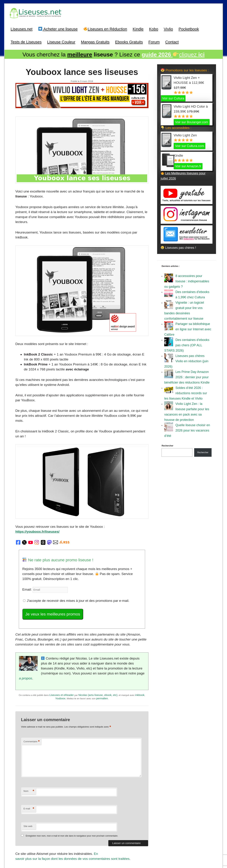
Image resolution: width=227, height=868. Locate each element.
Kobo (154, 28)
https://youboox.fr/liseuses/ (121, 501)
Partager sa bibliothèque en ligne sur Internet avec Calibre (188, 328)
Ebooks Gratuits (129, 41)
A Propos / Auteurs (118, 849)
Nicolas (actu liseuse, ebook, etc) (98, 655)
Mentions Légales (139, 849)
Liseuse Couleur (61, 41)
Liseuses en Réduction (105, 28)
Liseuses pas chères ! (178, 247)
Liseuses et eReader (62, 655)
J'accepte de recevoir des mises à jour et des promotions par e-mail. (73, 569)
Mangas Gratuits (95, 41)
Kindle (138, 28)
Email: (27, 558)
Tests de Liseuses (26, 41)
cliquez (173, 54)
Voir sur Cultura (173, 97)
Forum (154, 41)
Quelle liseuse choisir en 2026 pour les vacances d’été (187, 429)
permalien (102, 659)
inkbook (140, 655)
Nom (29, 751)
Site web (28, 786)
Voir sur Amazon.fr (188, 165)
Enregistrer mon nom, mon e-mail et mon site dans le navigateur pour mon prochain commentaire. (72, 795)
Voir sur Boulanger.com (192, 121)
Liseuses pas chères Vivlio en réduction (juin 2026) (186, 360)
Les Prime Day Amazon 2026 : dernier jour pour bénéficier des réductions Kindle (187, 376)
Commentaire (31, 701)
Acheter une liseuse (58, 28)
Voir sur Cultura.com (189, 145)
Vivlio (168, 28)
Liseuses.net (22, 28)
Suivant (141, 829)
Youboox (60, 659)
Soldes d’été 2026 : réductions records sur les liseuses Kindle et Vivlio (186, 392)
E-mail (29, 768)
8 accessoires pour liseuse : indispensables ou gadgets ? (187, 280)
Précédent (25, 829)
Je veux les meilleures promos (51, 581)
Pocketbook (189, 28)
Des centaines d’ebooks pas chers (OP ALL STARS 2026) (187, 344)
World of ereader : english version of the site (113, 858)
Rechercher (167, 445)
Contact (172, 41)
